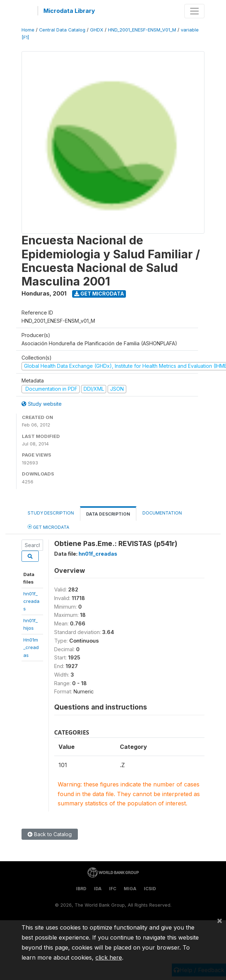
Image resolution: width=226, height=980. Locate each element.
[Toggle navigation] (194, 11)
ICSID (150, 889)
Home (28, 30)
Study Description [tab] (51, 513)
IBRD (81, 889)
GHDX (97, 30)
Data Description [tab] (108, 514)
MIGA (130, 889)
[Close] (220, 920)
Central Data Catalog (62, 30)
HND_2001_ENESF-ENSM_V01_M (142, 30)
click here (109, 957)
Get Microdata (99, 294)
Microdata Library (69, 11)
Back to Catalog (50, 834)
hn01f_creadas (31, 601)
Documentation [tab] (162, 513)
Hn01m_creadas (31, 647)
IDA (98, 889)
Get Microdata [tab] (48, 527)
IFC (113, 889)
